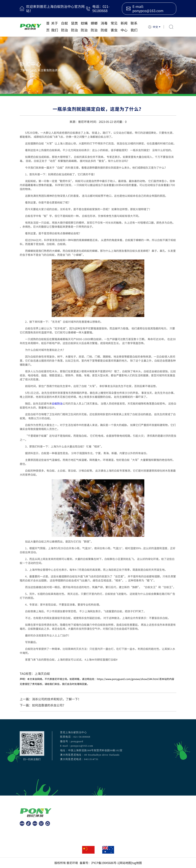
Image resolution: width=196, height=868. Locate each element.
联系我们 (134, 27)
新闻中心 (124, 27)
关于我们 (55, 27)
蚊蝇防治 (84, 27)
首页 (48, 27)
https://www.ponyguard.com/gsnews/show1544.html (128, 679)
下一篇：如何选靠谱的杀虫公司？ (43, 705)
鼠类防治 (74, 27)
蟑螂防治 (94, 27)
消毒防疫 (104, 27)
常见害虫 (114, 27)
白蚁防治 (65, 27)
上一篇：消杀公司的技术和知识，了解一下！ (50, 699)
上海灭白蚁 (42, 673)
